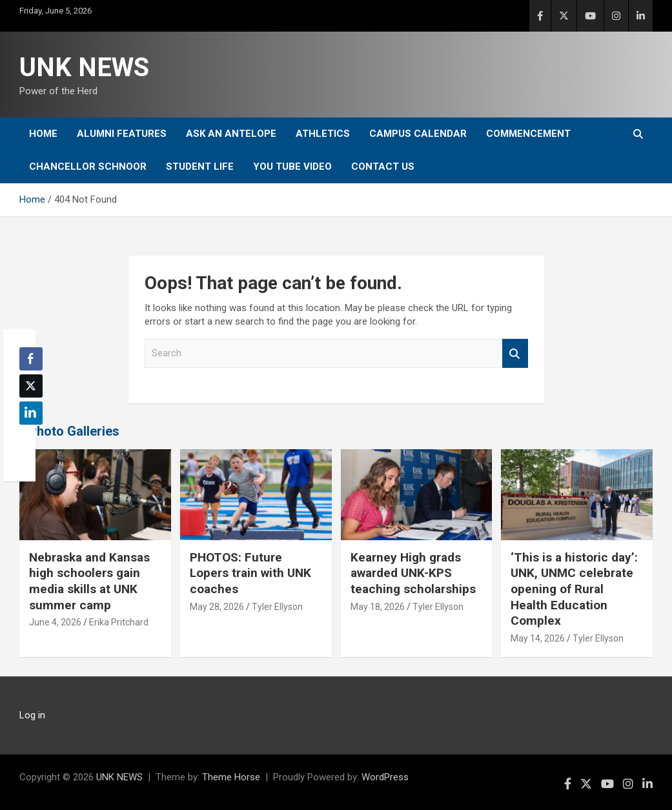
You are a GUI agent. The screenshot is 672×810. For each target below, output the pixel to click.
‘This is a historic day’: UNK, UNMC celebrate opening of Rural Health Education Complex (574, 589)
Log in (32, 715)
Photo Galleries (74, 431)
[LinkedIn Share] (31, 413)
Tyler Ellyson (277, 607)
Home (43, 134)
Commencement (528, 134)
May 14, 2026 (538, 638)
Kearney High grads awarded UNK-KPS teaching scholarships (413, 573)
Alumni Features (122, 134)
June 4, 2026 (55, 622)
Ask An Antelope (231, 134)
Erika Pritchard (119, 622)
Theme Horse (231, 777)
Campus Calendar (418, 134)
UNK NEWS (84, 67)
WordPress (385, 777)
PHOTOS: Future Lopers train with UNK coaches (250, 573)
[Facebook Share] (31, 359)
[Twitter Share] (31, 386)
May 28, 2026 (217, 607)
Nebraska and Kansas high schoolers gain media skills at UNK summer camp (89, 581)
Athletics (323, 134)
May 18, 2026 (378, 607)
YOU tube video (292, 167)
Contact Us (383, 167)
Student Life (200, 167)
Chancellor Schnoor (88, 167)
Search (515, 353)
